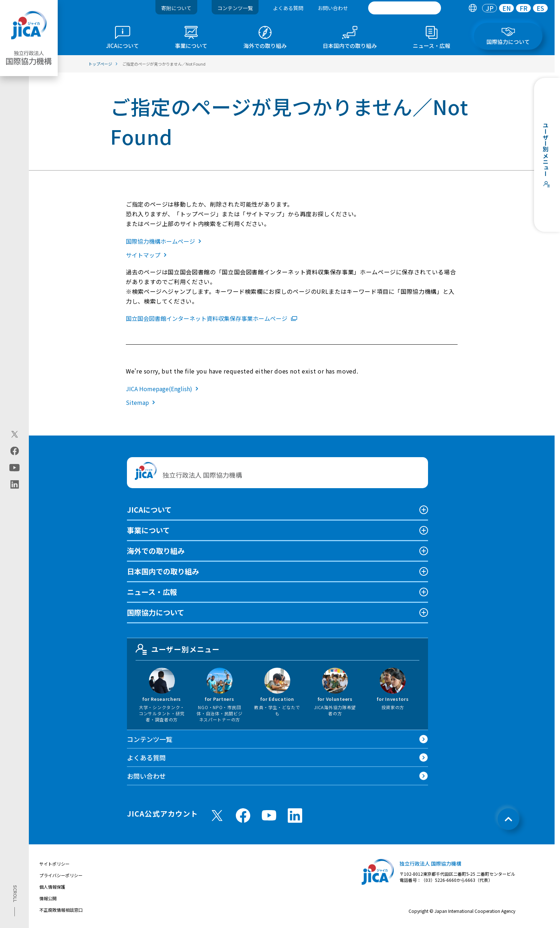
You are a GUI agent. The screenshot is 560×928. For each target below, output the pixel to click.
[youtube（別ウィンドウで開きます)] (15, 468)
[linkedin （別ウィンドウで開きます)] (295, 816)
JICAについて (149, 510)
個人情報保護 (52, 887)
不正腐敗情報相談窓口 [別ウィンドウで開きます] (61, 910)
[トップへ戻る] (508, 819)
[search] (405, 8)
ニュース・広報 (152, 592)
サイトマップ (148, 255)
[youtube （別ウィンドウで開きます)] (269, 815)
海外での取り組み (156, 551)
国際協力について (156, 612)
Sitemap (142, 402)
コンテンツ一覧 (235, 8)
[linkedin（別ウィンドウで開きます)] (15, 485)
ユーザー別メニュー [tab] (178, 649)
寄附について (176, 8)
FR (524, 8)
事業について (148, 530)
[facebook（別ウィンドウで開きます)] (15, 451)
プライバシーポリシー (61, 875)
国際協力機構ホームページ (165, 241)
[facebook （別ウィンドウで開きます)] (243, 816)
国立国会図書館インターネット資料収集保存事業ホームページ (211, 318)
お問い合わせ (333, 8)
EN (507, 8)
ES (540, 8)
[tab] (473, 8)
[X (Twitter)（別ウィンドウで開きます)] (15, 434)
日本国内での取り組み (163, 571)
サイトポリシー (54, 864)
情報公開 (48, 898)
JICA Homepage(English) (164, 389)
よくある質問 (288, 8)
